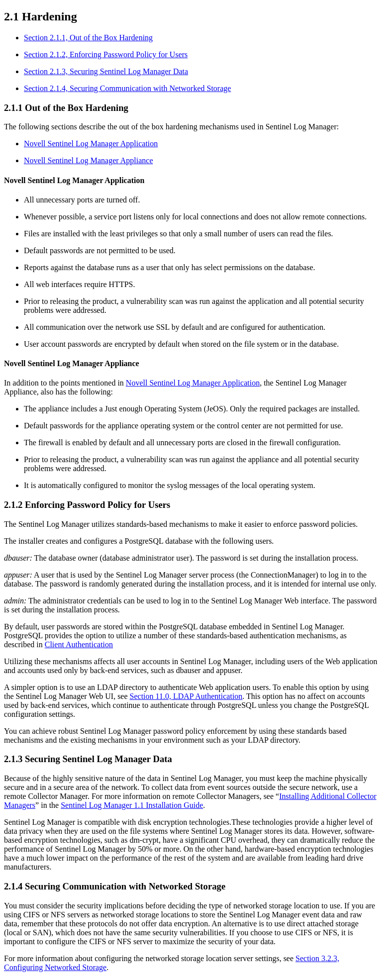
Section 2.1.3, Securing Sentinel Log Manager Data (106, 71)
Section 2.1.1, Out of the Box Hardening (88, 38)
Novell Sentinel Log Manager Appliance (88, 160)
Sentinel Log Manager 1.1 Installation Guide (132, 805)
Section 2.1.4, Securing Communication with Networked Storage (127, 88)
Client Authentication (79, 644)
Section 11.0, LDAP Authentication (186, 696)
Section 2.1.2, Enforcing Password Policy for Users (106, 54)
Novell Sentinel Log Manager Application (91, 144)
